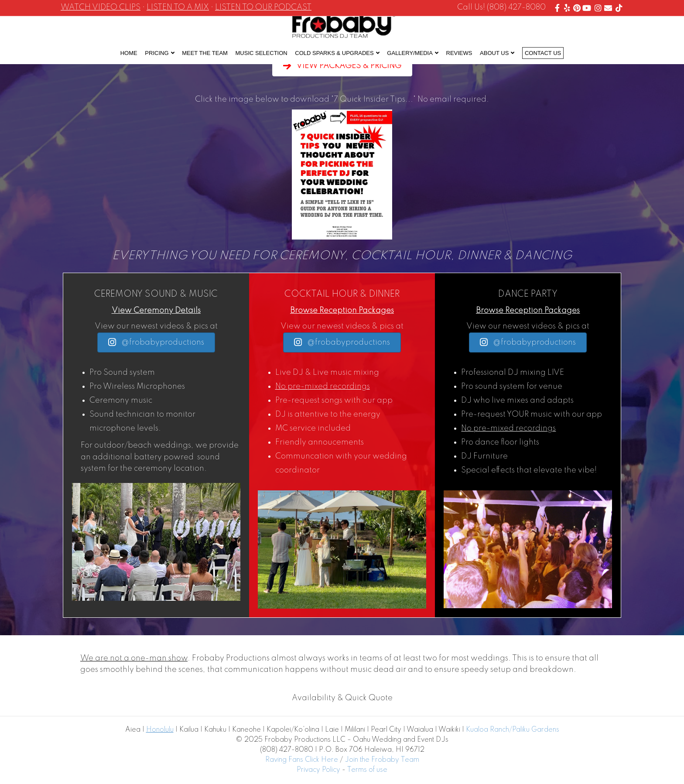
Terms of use (367, 770)
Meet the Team (205, 53)
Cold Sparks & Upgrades (334, 53)
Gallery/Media (410, 53)
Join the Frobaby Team (382, 760)
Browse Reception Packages (342, 311)
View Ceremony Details (156, 311)
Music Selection (262, 53)
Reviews (459, 53)
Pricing (157, 53)
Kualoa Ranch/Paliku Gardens (513, 730)
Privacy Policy (318, 770)
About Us (494, 53)
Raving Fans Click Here (302, 760)
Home (129, 53)
